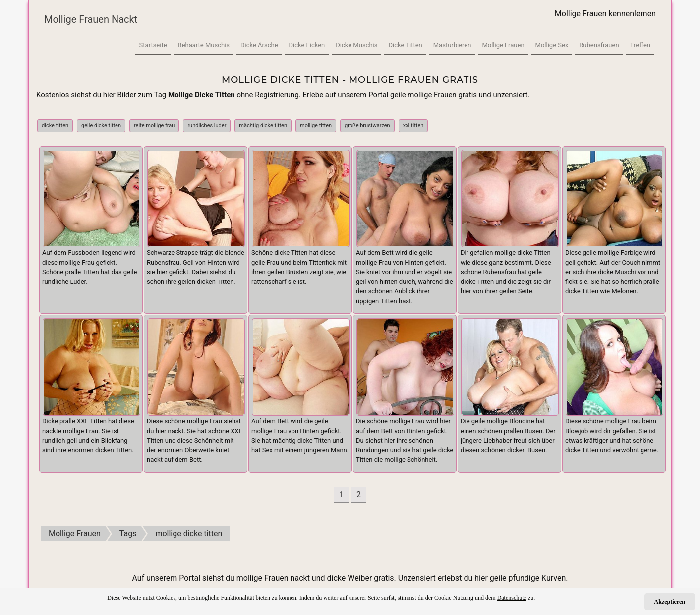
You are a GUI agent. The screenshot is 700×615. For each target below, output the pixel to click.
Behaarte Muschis (204, 45)
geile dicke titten (101, 126)
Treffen (640, 45)
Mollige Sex (552, 45)
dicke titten (55, 126)
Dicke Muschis (356, 45)
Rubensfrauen (599, 45)
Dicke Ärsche (259, 45)
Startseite (153, 45)
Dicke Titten (405, 45)
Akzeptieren (670, 602)
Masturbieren (452, 45)
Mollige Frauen (503, 45)
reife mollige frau (154, 126)
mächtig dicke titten (263, 126)
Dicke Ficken (307, 45)
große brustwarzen (367, 126)
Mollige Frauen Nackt (91, 19)
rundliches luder (207, 126)
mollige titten (316, 126)
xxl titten (413, 126)
